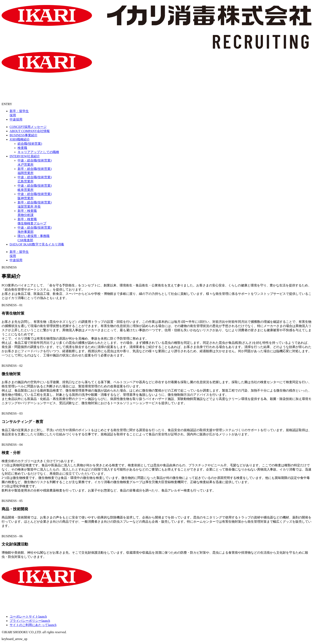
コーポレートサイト (28, 617)
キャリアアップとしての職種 (38, 152)
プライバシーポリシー (30, 621)
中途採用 (16, 119)
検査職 (22, 148)
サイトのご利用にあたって (33, 625)
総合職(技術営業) (30, 144)
